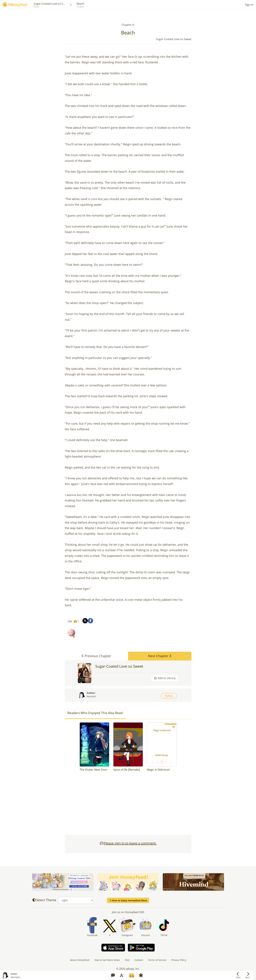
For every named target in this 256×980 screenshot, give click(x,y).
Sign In (249, 5)
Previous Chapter (96, 656)
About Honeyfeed (80, 960)
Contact (139, 960)
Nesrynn (91, 696)
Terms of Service (157, 960)
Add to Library (165, 678)
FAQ (127, 960)
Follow (169, 696)
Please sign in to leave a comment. (128, 843)
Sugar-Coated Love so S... (49, 4)
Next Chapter (160, 656)
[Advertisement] (128, 805)
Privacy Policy (179, 960)
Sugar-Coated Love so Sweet (119, 666)
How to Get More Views (107, 960)
